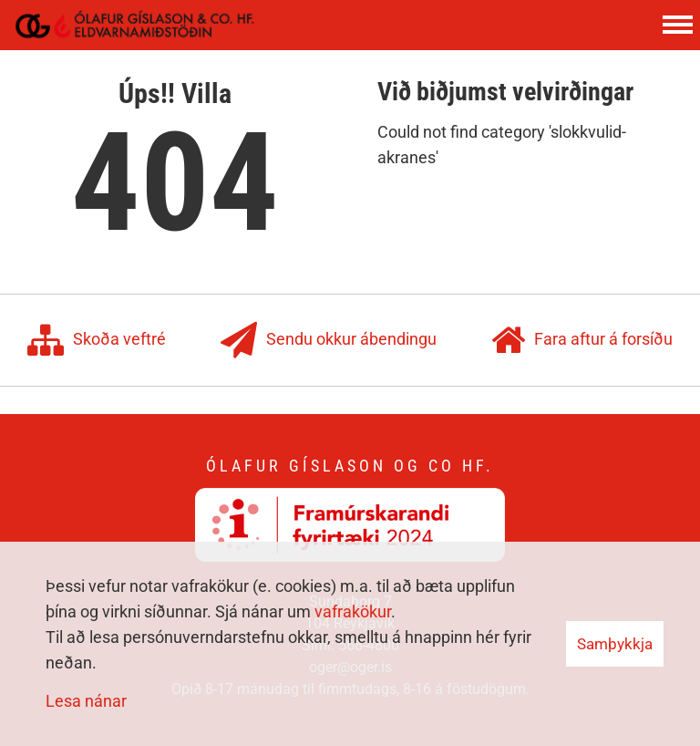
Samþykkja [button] (615, 644)
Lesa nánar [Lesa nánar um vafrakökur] (86, 701)
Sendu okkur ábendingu (329, 340)
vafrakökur (353, 611)
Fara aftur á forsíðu (582, 340)
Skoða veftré (97, 340)
